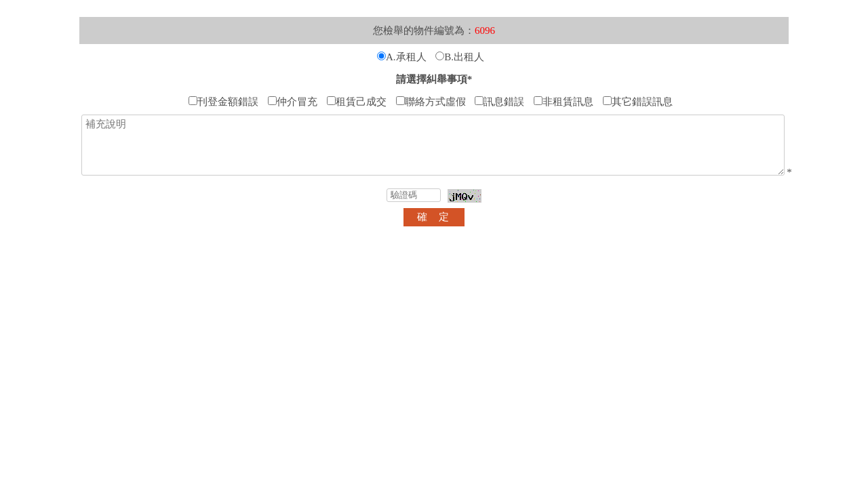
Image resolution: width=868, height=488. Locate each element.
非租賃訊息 (564, 102)
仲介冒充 (293, 102)
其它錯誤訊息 (638, 102)
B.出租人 (460, 57)
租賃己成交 (357, 102)
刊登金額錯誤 (223, 102)
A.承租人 (402, 57)
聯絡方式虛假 (431, 102)
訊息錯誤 (499, 102)
